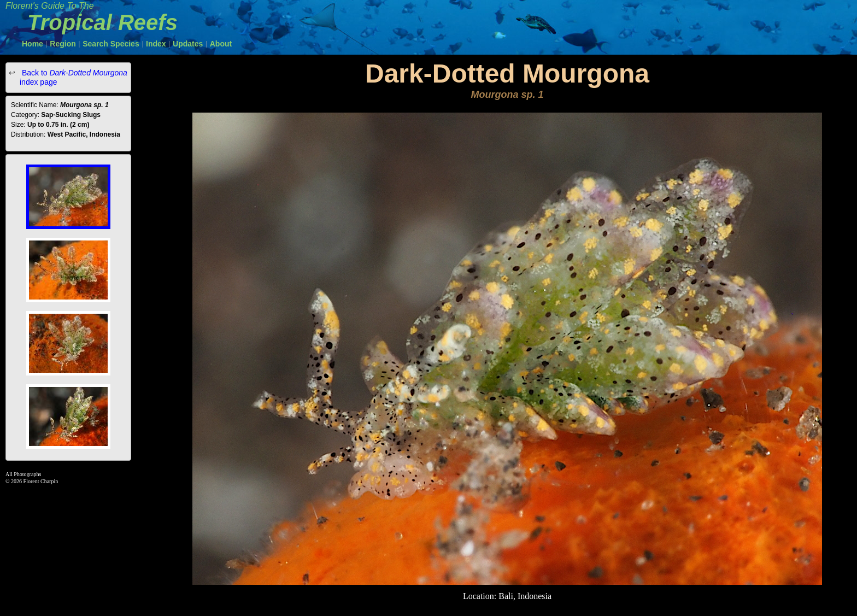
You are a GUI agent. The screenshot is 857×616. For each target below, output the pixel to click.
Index (156, 44)
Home (33, 44)
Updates (188, 44)
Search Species (111, 44)
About (221, 44)
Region (63, 44)
